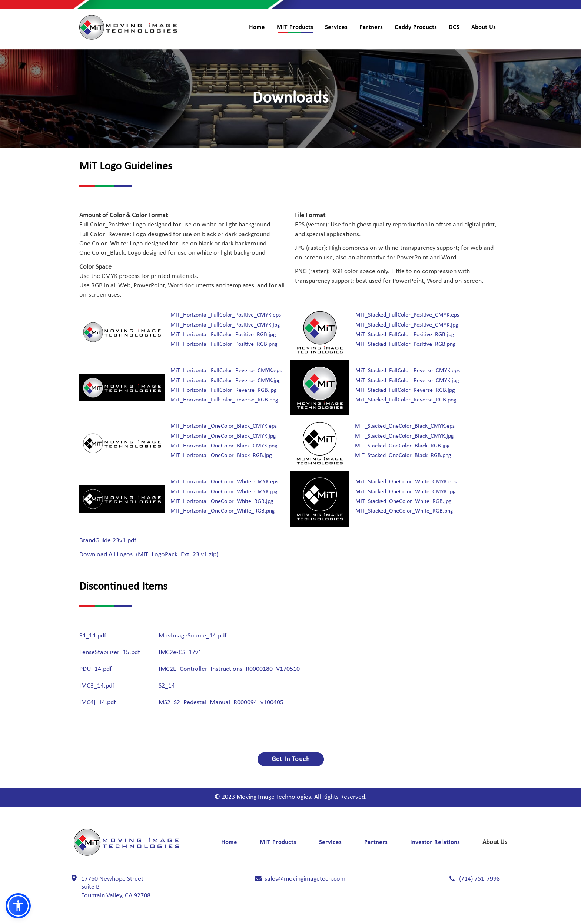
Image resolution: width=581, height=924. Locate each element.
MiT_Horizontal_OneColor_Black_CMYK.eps (224, 426)
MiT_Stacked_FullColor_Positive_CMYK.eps (407, 315)
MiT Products (295, 27)
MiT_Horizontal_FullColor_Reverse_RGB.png (224, 400)
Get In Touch (291, 759)
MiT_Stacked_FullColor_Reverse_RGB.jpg (405, 390)
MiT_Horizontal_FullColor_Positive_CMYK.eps (226, 315)
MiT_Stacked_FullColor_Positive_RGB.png (406, 344)
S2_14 (167, 686)
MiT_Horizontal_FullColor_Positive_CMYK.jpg (225, 325)
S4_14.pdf (93, 636)
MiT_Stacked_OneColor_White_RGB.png (404, 511)
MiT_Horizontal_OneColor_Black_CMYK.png (224, 446)
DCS (454, 27)
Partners (371, 27)
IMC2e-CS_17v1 (180, 653)
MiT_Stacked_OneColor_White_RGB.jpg (404, 501)
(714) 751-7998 (479, 879)
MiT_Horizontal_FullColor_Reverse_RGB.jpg (224, 390)
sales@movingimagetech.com (305, 879)
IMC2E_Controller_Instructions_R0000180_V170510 (229, 669)
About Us (484, 27)
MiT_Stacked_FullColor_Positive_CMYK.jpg (407, 325)
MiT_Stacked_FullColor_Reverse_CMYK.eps (408, 371)
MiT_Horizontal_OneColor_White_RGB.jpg (222, 501)
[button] (18, 906)
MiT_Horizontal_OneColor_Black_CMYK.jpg (223, 436)
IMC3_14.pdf (97, 686)
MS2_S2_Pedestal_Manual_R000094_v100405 (221, 703)
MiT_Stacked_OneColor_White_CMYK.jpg (406, 492)
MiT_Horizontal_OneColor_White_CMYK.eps (224, 482)
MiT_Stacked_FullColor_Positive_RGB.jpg (405, 335)
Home (257, 27)
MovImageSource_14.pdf (193, 636)
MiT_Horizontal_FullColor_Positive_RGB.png (224, 344)
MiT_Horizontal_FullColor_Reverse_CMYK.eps (226, 371)
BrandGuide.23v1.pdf (108, 541)
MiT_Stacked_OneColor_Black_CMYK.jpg (404, 436)
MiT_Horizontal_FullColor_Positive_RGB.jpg (223, 335)
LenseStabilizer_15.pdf (110, 653)
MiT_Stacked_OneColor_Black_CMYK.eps (405, 426)
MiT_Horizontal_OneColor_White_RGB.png (223, 511)
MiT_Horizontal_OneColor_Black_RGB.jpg (221, 456)
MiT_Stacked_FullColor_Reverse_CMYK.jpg (407, 381)
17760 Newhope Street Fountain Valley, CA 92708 (116, 887)
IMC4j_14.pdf (98, 703)
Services (336, 27)
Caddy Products (416, 27)
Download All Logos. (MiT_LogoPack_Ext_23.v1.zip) (149, 555)
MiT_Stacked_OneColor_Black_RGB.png (403, 456)
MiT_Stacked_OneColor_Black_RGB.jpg (402, 446)
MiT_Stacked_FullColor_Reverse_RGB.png (406, 400)
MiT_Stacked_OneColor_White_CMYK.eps (406, 482)
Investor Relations (435, 842)
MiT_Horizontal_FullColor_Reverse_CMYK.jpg (226, 381)
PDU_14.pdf (96, 669)
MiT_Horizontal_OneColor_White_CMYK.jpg (224, 492)
